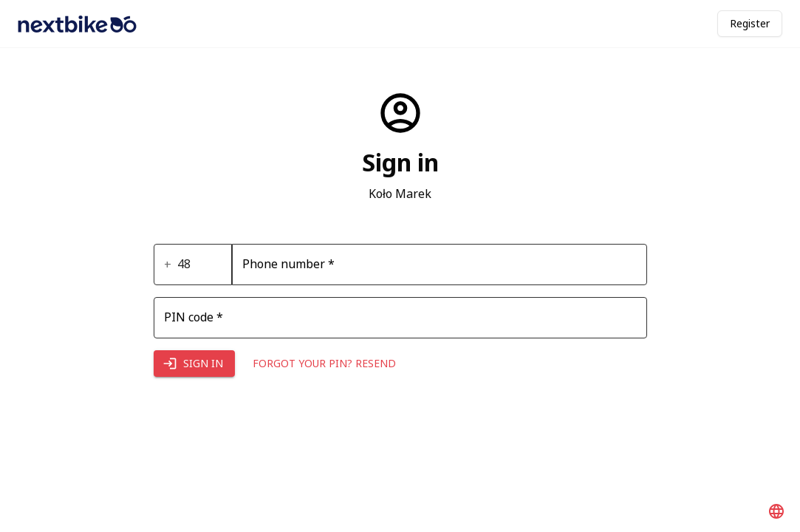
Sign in (194, 364)
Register (750, 23)
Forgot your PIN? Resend (324, 364)
